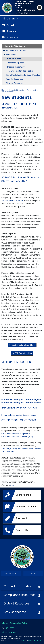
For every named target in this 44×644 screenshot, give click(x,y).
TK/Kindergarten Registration (20, 71)
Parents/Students (15, 46)
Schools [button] (12, 31)
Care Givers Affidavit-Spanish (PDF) (17, 437)
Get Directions (9, 574)
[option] (22, 496)
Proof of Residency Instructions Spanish (21, 403)
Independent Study (16, 67)
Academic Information (16, 51)
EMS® (30, 641)
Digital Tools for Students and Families (23, 75)
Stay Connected (15, 612)
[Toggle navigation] (40, 8)
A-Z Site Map (9, 633)
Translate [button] (13, 37)
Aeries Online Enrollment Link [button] (22, 345)
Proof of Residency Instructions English (21, 399)
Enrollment (11, 55)
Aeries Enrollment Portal (12, 201)
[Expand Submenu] (4, 50)
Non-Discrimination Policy (15, 623)
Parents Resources (14, 79)
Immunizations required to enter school (19, 415)
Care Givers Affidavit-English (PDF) (17, 434)
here (12, 485)
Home (4, 90)
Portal (11, 25)
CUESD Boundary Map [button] (22, 353)
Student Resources (15, 83)
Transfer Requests (15, 63)
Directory (12, 19)
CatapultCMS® (22, 641)
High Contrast (11, 628)
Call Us (30, 574)
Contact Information (18, 586)
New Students (14, 59)
